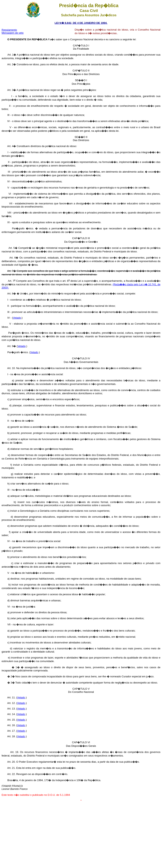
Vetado (22, 346)
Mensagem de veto (13, 33)
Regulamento (9, 30)
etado (18, 318)
